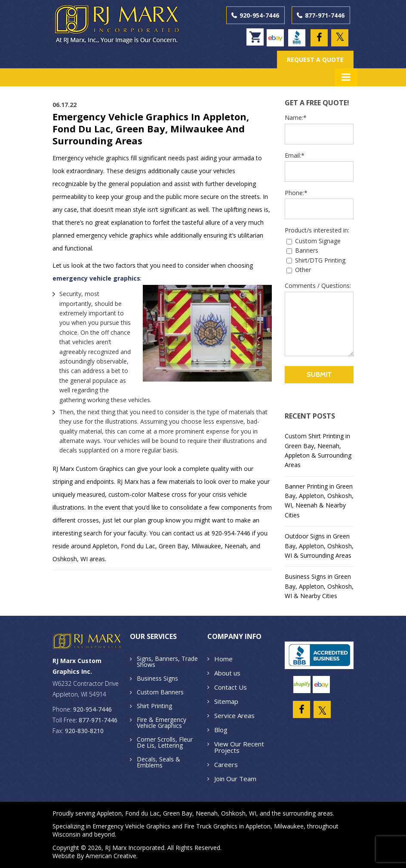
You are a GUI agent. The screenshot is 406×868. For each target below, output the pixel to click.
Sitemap (226, 701)
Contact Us (231, 687)
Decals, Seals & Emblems (158, 762)
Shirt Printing (154, 705)
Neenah (207, 813)
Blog (221, 729)
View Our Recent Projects (239, 747)
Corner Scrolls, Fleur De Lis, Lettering (165, 742)
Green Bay (178, 813)
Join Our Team (235, 778)
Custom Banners (160, 692)
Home (223, 658)
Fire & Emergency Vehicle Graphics (161, 722)
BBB (299, 34)
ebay (277, 34)
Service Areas (234, 715)
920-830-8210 (84, 730)
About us (227, 672)
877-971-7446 (325, 15)
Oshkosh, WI (239, 813)
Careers (226, 764)
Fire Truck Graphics (211, 826)
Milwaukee (289, 826)
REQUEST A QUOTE (315, 60)
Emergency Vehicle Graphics (131, 826)
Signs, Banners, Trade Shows (167, 661)
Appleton (109, 813)
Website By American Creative (94, 856)
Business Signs (157, 678)
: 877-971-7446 (97, 720)
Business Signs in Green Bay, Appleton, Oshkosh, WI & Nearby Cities (319, 586)
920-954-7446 (259, 15)
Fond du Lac (142, 813)
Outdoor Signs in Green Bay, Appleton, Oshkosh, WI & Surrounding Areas (319, 546)
